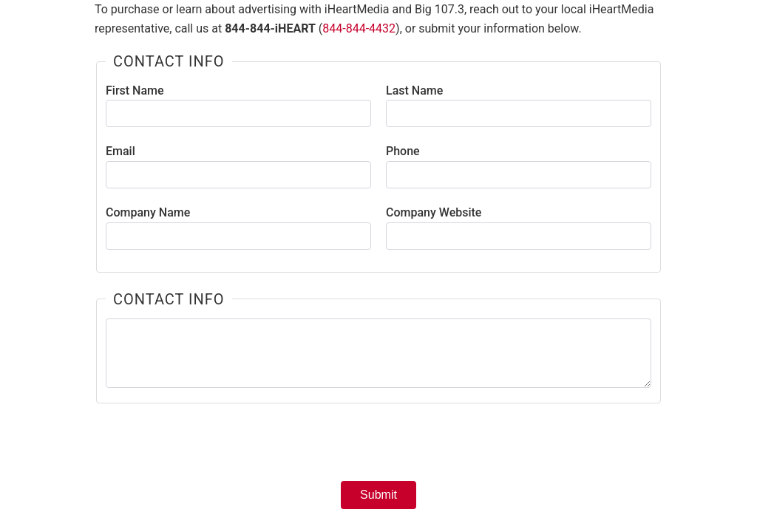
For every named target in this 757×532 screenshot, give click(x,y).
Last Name (414, 91)
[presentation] (378, 447)
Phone (403, 151)
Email (120, 151)
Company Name (148, 212)
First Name (135, 91)
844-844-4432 (359, 28)
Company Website (434, 212)
